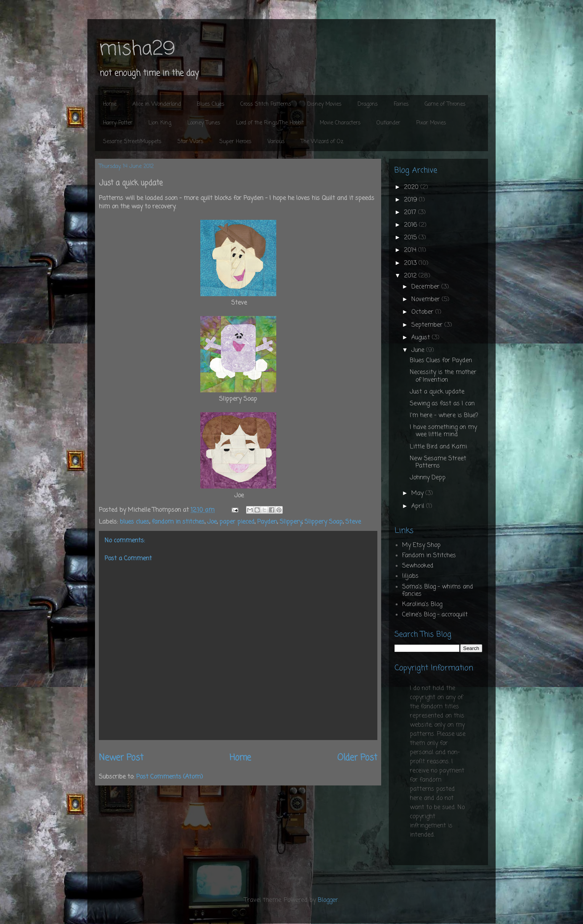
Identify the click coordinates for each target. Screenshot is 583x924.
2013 (411, 263)
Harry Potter (118, 123)
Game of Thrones (445, 104)
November (427, 300)
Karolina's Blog (422, 605)
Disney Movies (324, 104)
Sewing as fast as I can (442, 404)
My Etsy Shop (421, 545)
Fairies (401, 104)
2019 (411, 200)
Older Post (357, 758)
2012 (411, 276)
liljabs (410, 576)
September (428, 325)
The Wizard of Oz (322, 142)
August (422, 338)
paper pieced (237, 522)
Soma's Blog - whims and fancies (438, 591)
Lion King (160, 123)
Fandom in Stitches (429, 556)
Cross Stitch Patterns (266, 104)
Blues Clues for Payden (441, 361)
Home (110, 104)
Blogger (328, 900)
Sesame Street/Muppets (132, 142)
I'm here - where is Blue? (444, 416)
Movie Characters (340, 123)
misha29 (137, 49)
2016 (411, 225)
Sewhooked (418, 566)
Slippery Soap (324, 522)
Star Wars (190, 142)
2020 (412, 187)
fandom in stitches (178, 522)
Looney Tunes (204, 123)
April (419, 506)
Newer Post (121, 758)
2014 (411, 250)
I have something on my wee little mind (443, 431)
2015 (411, 238)
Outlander (388, 123)
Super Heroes (235, 142)
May (418, 493)
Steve (353, 522)
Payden (267, 522)
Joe (212, 522)
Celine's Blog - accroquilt (435, 615)
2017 (411, 213)
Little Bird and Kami (438, 447)
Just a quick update (437, 392)
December (426, 287)
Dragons (368, 104)
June (419, 350)
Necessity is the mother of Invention (443, 376)
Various (276, 142)
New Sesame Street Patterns (438, 462)
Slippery (291, 522)
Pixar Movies (431, 123)
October (423, 312)
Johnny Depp (428, 478)
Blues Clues (211, 104)
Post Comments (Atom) (170, 777)
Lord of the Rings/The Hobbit (270, 123)
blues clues (134, 522)
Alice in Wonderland (157, 104)
